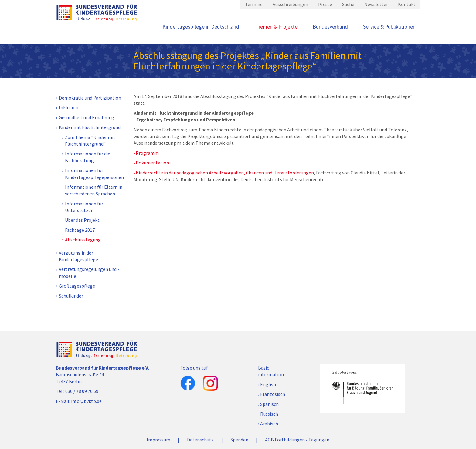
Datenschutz (200, 440)
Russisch (269, 414)
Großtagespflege (77, 286)
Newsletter (376, 4)
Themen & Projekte (276, 27)
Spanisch (269, 404)
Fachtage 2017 (80, 230)
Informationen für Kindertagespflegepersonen (94, 174)
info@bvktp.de (86, 401)
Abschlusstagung (83, 240)
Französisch (273, 394)
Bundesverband (330, 27)
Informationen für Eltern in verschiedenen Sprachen (94, 190)
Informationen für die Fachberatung (88, 157)
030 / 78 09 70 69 (82, 391)
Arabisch (269, 424)
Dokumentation (152, 163)
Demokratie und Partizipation (90, 98)
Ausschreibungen (290, 4)
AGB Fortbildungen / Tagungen (297, 440)
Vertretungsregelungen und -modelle (89, 272)
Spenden (239, 440)
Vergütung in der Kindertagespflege (78, 256)
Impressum (158, 440)
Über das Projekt (82, 220)
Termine (254, 4)
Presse (325, 4)
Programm (147, 153)
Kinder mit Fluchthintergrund (90, 127)
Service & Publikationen (389, 27)
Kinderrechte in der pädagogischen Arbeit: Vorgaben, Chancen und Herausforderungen (225, 173)
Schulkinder (71, 296)
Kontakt (407, 4)
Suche (348, 4)
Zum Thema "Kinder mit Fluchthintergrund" (90, 140)
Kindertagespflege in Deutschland (201, 27)
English (268, 384)
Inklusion (69, 107)
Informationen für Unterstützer (84, 207)
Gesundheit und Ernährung (87, 117)
